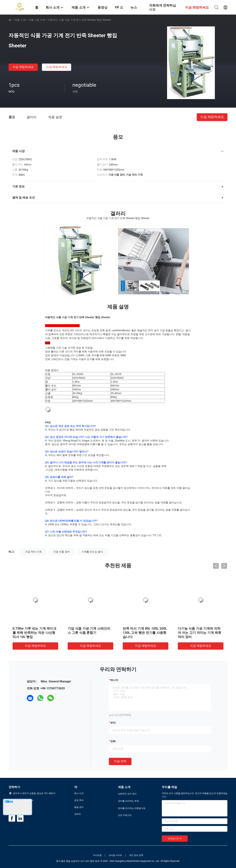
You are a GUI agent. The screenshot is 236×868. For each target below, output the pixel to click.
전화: (113, 741)
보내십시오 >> (175, 838)
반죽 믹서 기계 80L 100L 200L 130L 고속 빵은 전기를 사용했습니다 (145, 633)
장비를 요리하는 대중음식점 (132, 808)
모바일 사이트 (115, 855)
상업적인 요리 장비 (127, 794)
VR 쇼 (119, 7)
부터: (113, 723)
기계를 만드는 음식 (92, 552)
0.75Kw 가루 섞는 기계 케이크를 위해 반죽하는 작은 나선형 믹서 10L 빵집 (34, 633)
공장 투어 (79, 800)
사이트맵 (97, 855)
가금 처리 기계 (33, 552)
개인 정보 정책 (136, 855)
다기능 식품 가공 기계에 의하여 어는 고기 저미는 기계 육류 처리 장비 (200, 633)
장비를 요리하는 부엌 (128, 801)
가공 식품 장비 (62, 552)
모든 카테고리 (125, 815)
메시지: (115, 680)
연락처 (78, 814)
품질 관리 (79, 807)
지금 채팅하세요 (23, 67)
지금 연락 (120, 761)
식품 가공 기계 (37, 20)
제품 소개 (20, 20)
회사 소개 (79, 793)
